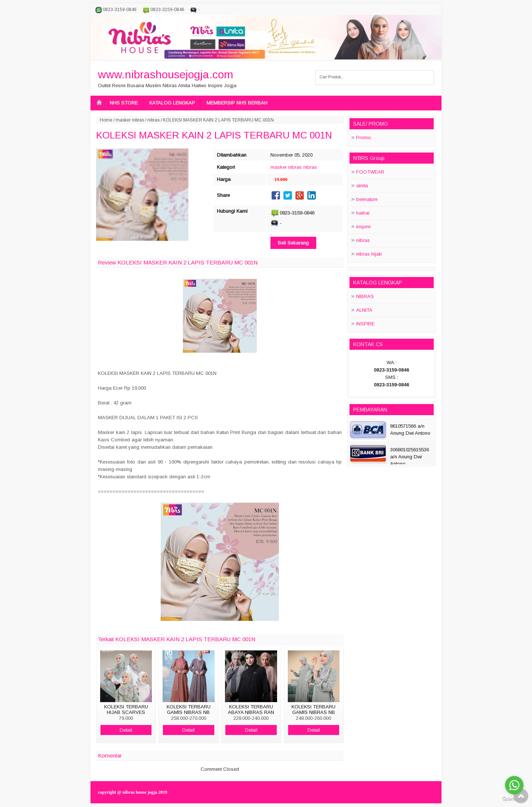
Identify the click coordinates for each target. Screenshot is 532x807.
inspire (363, 227)
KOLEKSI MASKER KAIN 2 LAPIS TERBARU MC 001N (214, 135)
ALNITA (364, 310)
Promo (364, 138)
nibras (154, 120)
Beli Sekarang (293, 243)
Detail (126, 730)
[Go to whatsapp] (514, 785)
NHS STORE (124, 103)
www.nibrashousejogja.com (166, 74)
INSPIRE (365, 324)
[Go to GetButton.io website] (514, 799)
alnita (362, 186)
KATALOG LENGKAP (172, 103)
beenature (367, 199)
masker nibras (130, 120)
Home (106, 120)
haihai (363, 213)
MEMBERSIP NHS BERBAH (237, 103)
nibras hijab (369, 254)
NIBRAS (365, 296)
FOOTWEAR (370, 172)
